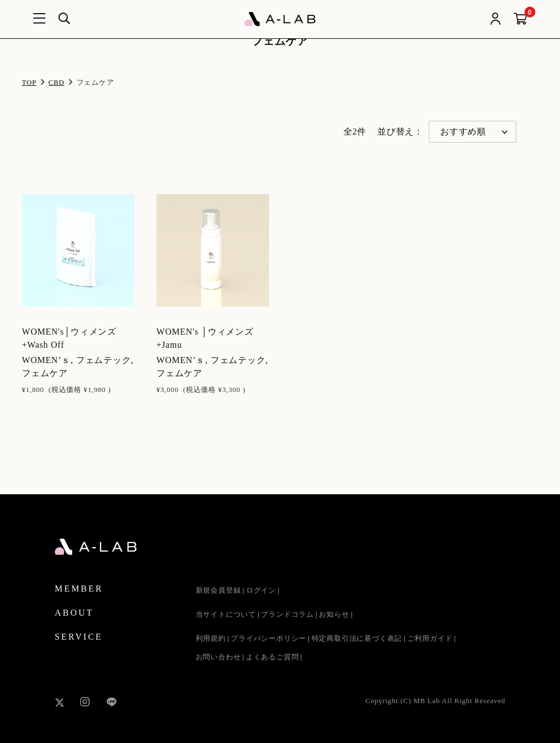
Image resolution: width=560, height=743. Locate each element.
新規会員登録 (218, 590)
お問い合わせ (218, 657)
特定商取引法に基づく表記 (357, 638)
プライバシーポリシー (269, 638)
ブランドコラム (287, 614)
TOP (29, 82)
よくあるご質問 (273, 657)
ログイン (261, 590)
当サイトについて (226, 614)
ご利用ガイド (430, 638)
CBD (57, 82)
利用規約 (211, 638)
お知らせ (334, 614)
